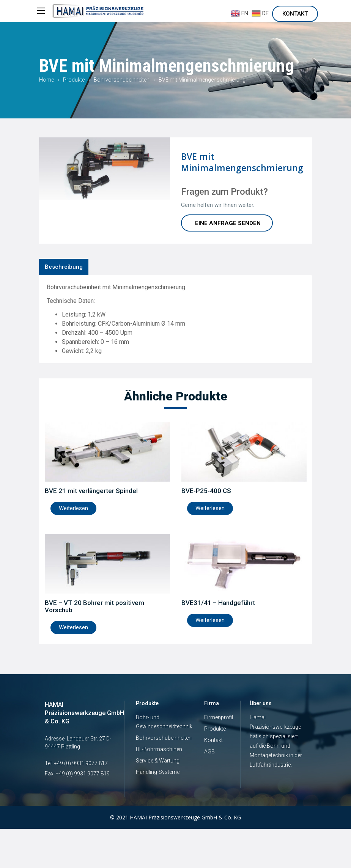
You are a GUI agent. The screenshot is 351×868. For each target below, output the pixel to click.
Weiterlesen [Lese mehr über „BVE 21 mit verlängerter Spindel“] (73, 508)
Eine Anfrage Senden (228, 223)
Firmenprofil (219, 717)
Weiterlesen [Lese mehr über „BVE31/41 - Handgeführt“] (210, 620)
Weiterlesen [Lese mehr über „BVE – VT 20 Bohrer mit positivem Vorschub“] (73, 627)
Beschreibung (64, 267)
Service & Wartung (158, 761)
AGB (209, 751)
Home (46, 80)
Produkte (74, 80)
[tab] (64, 267)
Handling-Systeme (158, 772)
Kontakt (295, 14)
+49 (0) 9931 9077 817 (81, 763)
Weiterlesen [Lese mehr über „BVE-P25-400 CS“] (210, 508)
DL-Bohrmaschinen (159, 749)
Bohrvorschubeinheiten (122, 80)
